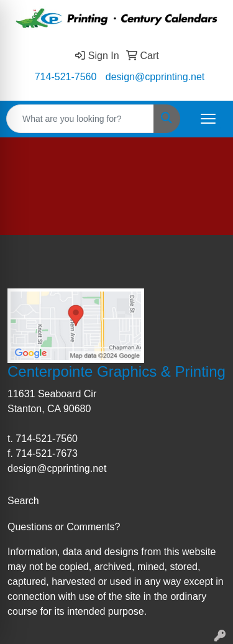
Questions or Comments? (64, 527)
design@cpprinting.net (155, 77)
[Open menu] (208, 119)
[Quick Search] (80, 119)
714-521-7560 (66, 77)
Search (23, 501)
